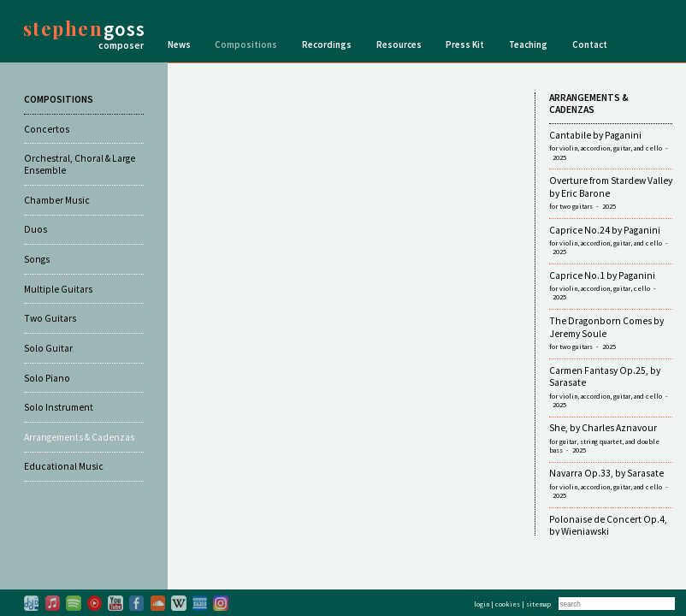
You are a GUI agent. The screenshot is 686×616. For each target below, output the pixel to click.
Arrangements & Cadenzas (79, 437)
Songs (37, 259)
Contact (590, 44)
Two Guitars (50, 318)
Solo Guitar (48, 348)
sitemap (538, 604)
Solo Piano (47, 378)
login (482, 604)
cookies (508, 604)
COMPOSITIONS (59, 99)
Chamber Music (57, 200)
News (179, 44)
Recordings (327, 44)
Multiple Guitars (58, 289)
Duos (35, 229)
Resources (399, 44)
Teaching (528, 44)
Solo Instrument (59, 407)
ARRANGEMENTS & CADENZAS (589, 104)
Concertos (47, 129)
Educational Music (64, 466)
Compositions (246, 44)
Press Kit (465, 44)
